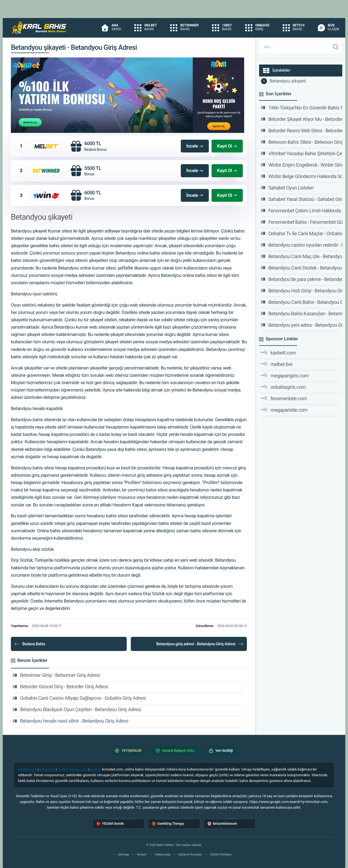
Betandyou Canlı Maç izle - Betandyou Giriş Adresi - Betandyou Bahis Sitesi (302, 256)
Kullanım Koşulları (190, 855)
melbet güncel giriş (73, 769)
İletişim (142, 855)
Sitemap (123, 855)
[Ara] (336, 47)
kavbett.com (278, 353)
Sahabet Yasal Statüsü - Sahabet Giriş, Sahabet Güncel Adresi (302, 199)
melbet (95, 769)
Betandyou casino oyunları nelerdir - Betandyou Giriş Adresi (302, 245)
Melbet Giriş (27, 769)
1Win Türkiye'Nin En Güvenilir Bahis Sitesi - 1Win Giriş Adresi (302, 108)
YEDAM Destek (110, 824)
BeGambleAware (222, 824)
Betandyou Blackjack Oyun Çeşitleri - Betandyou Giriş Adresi (77, 710)
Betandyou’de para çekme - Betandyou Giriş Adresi (302, 279)
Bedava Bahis (29, 644)
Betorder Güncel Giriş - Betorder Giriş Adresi (60, 687)
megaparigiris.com (285, 375)
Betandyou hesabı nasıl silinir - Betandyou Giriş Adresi (70, 721)
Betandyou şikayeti (288, 81)
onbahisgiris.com (283, 387)
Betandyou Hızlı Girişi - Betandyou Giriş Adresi (302, 291)
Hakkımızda (163, 855)
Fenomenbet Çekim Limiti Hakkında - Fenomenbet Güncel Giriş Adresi (302, 210)
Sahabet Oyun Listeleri (287, 188)
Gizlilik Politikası (221, 855)
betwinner (47, 769)
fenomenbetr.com (284, 398)
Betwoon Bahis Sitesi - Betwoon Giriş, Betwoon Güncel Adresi (302, 142)
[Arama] (295, 47)
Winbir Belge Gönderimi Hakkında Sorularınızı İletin (302, 176)
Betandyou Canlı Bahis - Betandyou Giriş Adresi (302, 302)
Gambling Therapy (168, 824)
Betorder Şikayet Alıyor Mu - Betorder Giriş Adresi (302, 119)
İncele (195, 146)
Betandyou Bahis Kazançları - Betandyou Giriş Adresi (302, 313)
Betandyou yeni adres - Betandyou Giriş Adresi (302, 325)
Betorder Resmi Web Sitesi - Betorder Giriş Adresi (302, 130)
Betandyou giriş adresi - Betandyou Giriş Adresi (200, 644)
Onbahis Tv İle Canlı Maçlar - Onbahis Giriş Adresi (302, 233)
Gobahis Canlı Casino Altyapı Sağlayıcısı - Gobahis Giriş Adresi (79, 698)
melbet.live (277, 364)
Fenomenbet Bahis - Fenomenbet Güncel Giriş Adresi (302, 222)
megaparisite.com (284, 410)
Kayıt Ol (227, 146)
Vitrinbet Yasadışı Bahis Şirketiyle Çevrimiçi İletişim (302, 153)
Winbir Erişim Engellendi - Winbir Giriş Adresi (302, 165)
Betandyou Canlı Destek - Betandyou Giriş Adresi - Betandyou (302, 268)
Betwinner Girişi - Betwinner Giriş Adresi (56, 675)
